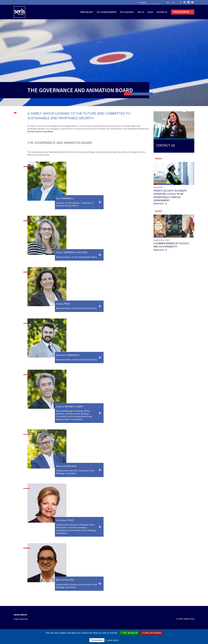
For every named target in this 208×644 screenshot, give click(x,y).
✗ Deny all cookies (152, 633)
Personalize (97, 640)
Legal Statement (21, 619)
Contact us (162, 12)
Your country (181, 12)
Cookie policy (112, 640)
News (150, 12)
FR (173, 3)
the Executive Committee (40, 132)
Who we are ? (87, 12)
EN (168, 3)
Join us (141, 12)
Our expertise (127, 12)
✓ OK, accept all (129, 633)
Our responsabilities (107, 12)
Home (148, 101)
